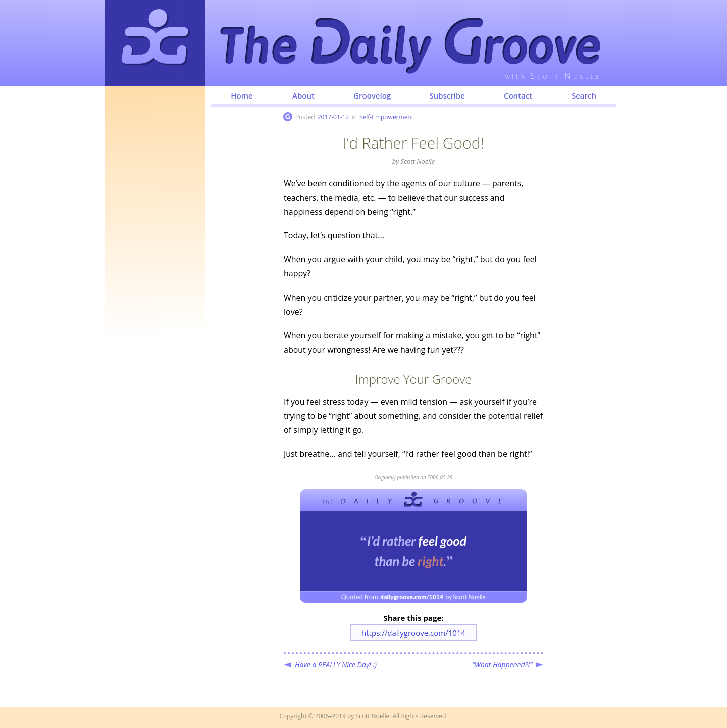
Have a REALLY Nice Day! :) (336, 665)
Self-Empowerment (386, 117)
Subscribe (447, 95)
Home (242, 95)
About (303, 95)
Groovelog (372, 95)
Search (584, 95)
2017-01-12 (333, 117)
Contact (518, 95)
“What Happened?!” (502, 665)
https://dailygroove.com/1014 (413, 633)
